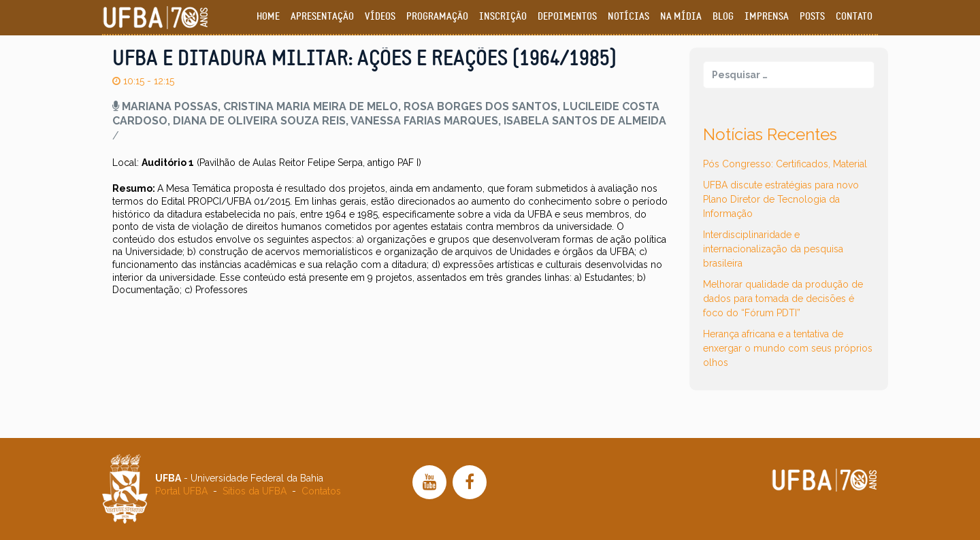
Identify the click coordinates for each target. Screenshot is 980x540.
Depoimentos (567, 17)
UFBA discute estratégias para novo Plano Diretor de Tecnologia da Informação (781, 199)
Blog (723, 17)
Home (268, 17)
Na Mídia (681, 17)
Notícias (628, 17)
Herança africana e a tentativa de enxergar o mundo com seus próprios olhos (788, 348)
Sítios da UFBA (255, 491)
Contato (854, 17)
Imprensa (767, 17)
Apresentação (322, 17)
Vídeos (380, 17)
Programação (437, 17)
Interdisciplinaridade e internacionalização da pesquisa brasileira (773, 249)
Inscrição (503, 17)
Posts (812, 17)
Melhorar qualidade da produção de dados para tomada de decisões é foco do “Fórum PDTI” (783, 299)
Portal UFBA (181, 491)
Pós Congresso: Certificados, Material (785, 164)
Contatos (321, 491)
